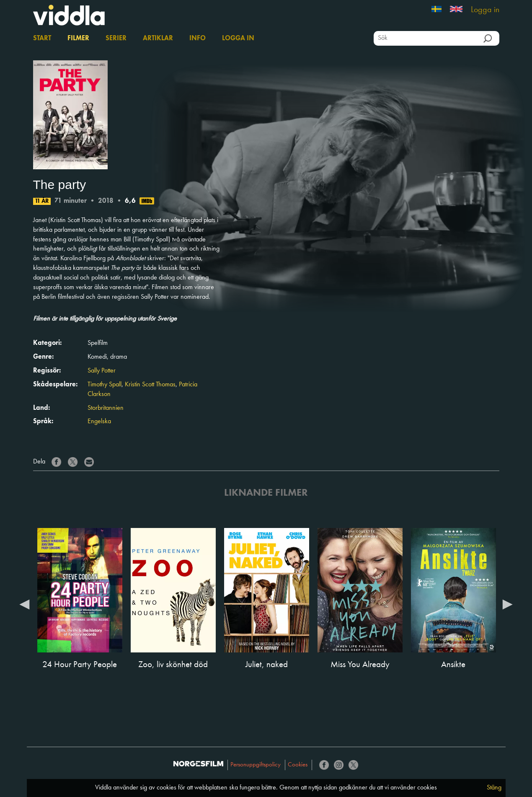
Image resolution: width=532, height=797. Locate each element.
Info (198, 39)
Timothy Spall (105, 385)
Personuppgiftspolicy (256, 765)
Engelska (99, 422)
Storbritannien (106, 408)
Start (42, 39)
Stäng (494, 788)
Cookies (298, 765)
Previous (25, 604)
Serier (116, 39)
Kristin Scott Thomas (150, 385)
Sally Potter (102, 371)
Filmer (78, 39)
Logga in (485, 10)
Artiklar (158, 39)
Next (508, 604)
